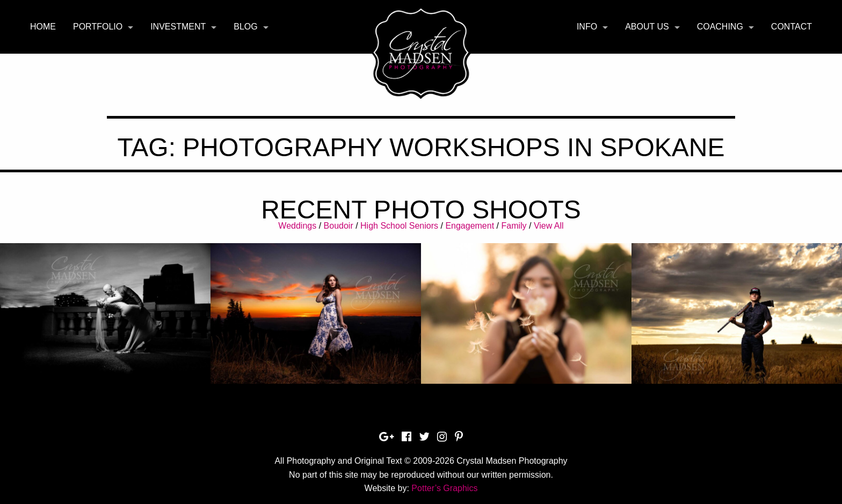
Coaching (720, 27)
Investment (178, 27)
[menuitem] (43, 27)
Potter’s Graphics (444, 488)
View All (549, 226)
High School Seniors (399, 226)
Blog (245, 27)
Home (43, 27)
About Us (647, 27)
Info (587, 27)
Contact (792, 27)
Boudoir (339, 226)
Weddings (297, 226)
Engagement (470, 226)
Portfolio (98, 27)
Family (514, 226)
